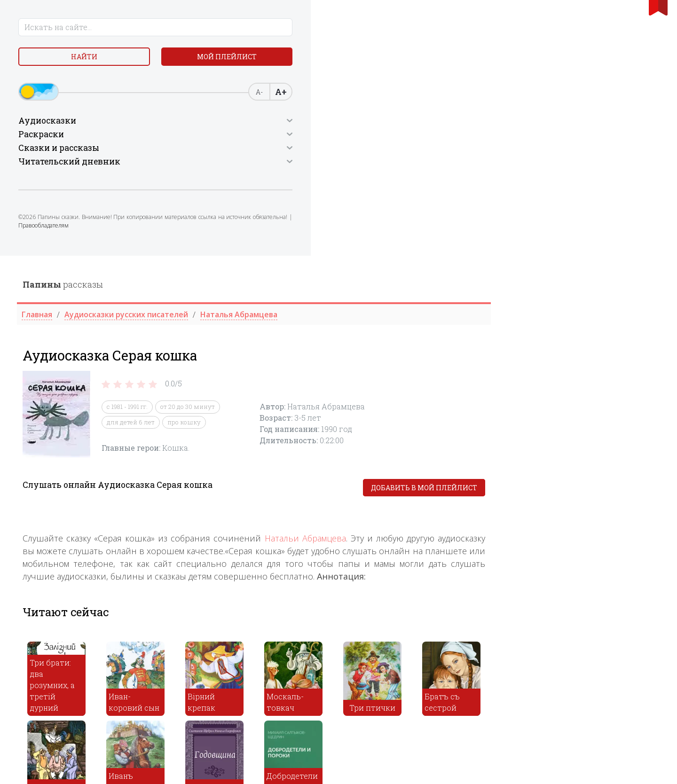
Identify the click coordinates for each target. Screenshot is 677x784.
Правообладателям (88, 256)
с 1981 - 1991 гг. (296, 151)
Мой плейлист (85, 83)
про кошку (353, 166)
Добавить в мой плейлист (593, 232)
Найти (85, 61)
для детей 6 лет (300, 166)
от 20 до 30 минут (357, 151)
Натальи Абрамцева (475, 283)
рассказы (232, 29)
